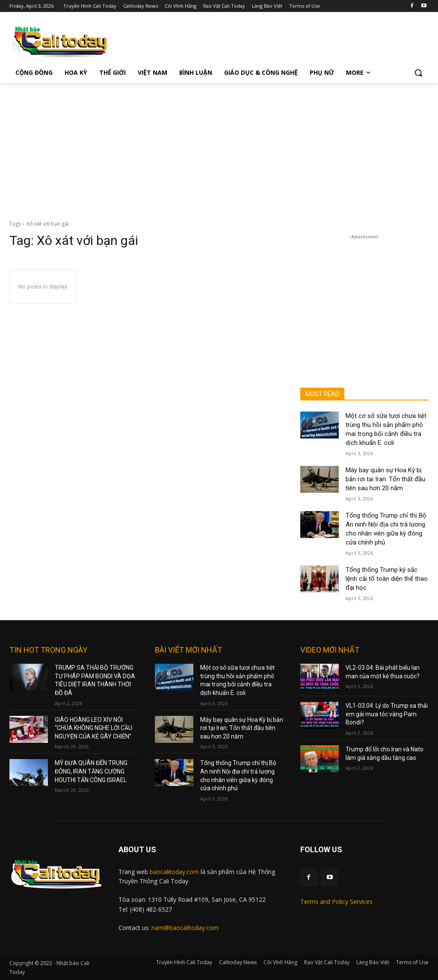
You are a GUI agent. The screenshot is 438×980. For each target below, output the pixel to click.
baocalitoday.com (174, 872)
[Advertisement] (219, 147)
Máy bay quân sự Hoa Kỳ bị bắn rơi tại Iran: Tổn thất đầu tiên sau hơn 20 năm (385, 479)
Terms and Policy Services (336, 902)
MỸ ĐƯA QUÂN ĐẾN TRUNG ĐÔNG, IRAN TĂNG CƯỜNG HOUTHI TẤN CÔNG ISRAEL (91, 771)
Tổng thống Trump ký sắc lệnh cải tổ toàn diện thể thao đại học (387, 579)
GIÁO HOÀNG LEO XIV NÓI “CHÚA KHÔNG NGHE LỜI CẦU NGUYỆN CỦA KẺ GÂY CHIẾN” (93, 728)
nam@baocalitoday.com (185, 928)
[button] (418, 73)
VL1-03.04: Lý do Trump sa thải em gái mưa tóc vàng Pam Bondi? (387, 714)
